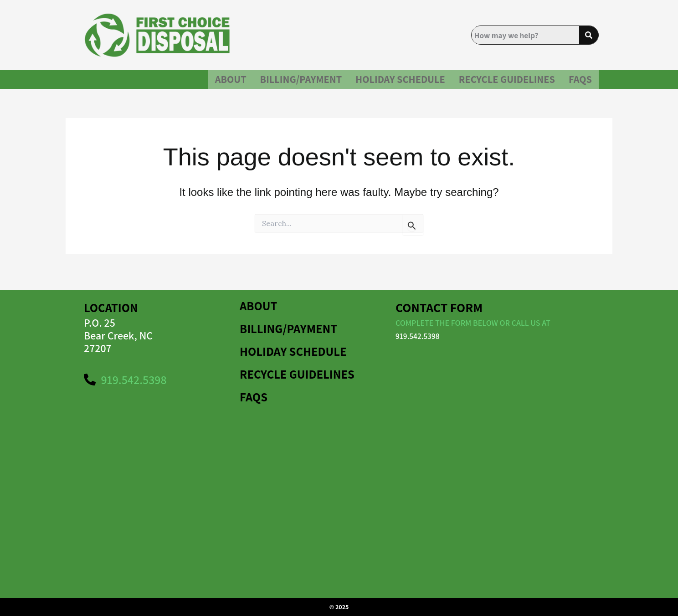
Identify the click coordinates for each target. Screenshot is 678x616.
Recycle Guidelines (496, 83)
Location (112, 307)
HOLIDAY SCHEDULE (374, 83)
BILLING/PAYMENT (262, 83)
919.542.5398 (418, 336)
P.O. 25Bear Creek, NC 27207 (118, 335)
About (183, 83)
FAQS (578, 83)
